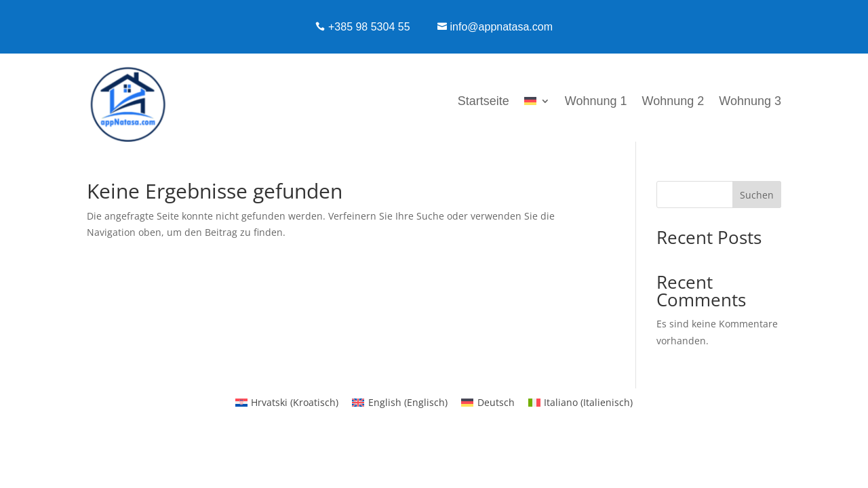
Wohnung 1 (596, 101)
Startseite (484, 101)
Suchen (757, 195)
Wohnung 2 (673, 101)
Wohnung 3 (750, 101)
